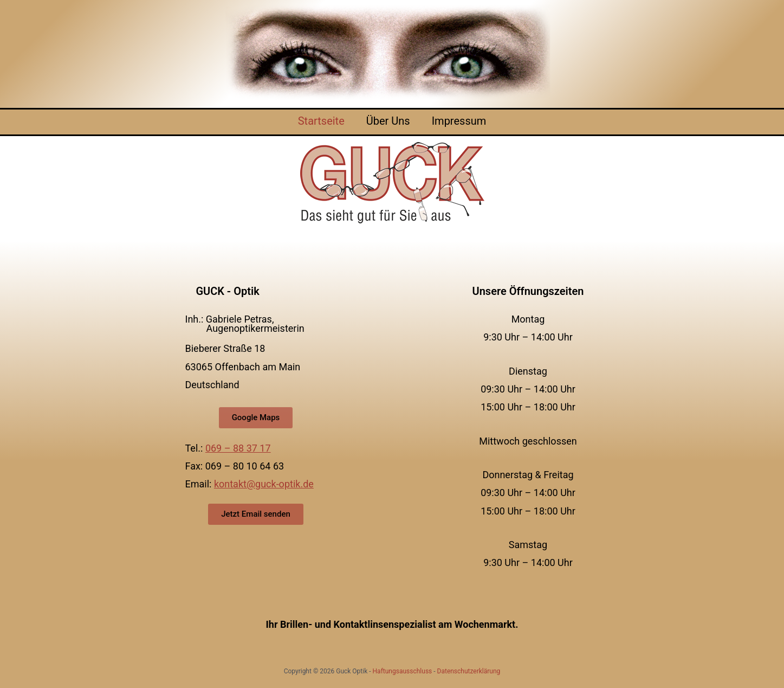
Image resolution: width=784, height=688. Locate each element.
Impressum (459, 121)
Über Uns (388, 121)
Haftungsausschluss (403, 671)
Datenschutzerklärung (469, 671)
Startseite (321, 121)
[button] (256, 418)
